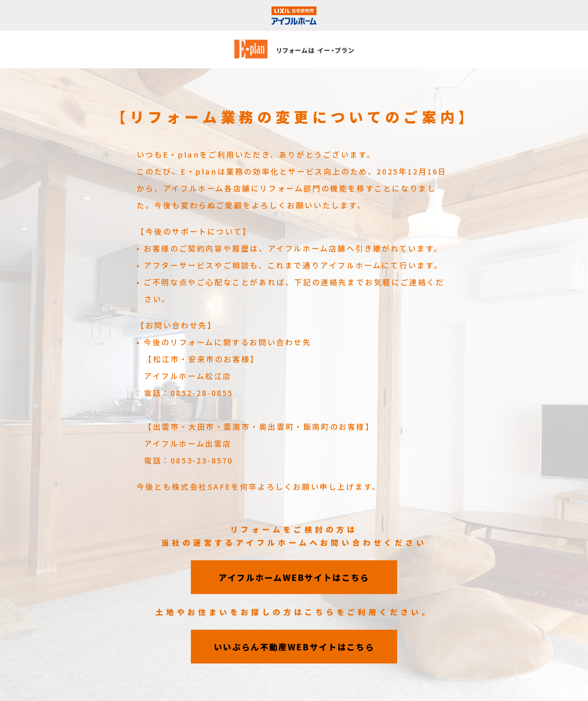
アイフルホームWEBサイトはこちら (294, 577)
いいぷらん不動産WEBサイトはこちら (294, 647)
